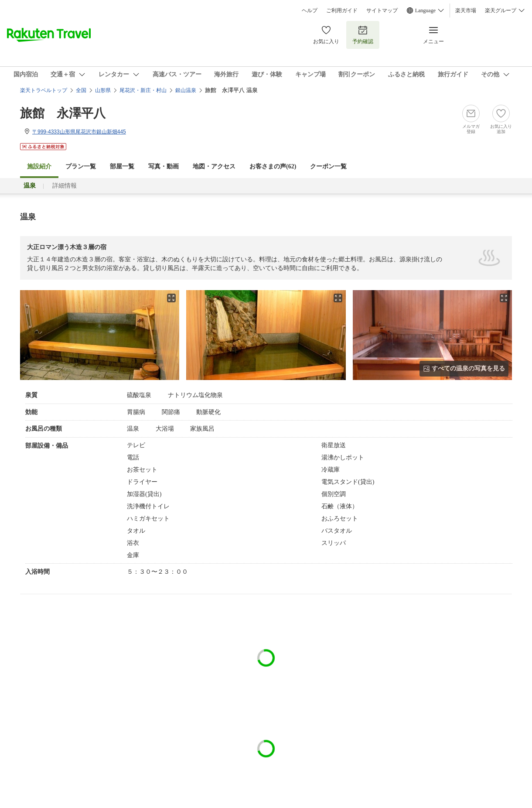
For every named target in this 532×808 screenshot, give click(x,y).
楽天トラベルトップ (44, 90)
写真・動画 (164, 166)
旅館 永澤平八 (63, 113)
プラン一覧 (81, 166)
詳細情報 (65, 186)
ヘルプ (310, 10)
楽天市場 (466, 10)
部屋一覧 (122, 166)
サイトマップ (382, 10)
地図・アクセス (214, 166)
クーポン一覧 (328, 166)
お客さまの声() (273, 166)
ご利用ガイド (342, 10)
